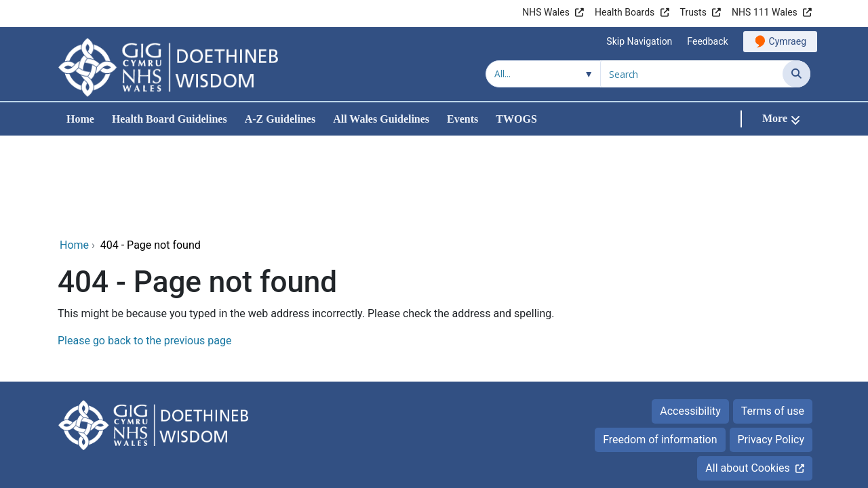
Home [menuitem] (80, 119)
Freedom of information (660, 349)
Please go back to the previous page (144, 250)
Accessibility (690, 320)
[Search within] (543, 74)
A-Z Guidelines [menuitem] (280, 119)
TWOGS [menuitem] (516, 119)
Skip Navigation (639, 41)
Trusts (693, 12)
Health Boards (625, 12)
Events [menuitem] (462, 119)
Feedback (707, 41)
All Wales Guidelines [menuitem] (381, 119)
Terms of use (773, 320)
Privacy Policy (771, 349)
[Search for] (692, 74)
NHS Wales (546, 12)
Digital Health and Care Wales (725, 447)
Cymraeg (788, 41)
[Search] (796, 74)
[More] (781, 119)
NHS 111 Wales (765, 12)
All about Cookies (747, 377)
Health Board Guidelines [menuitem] (170, 119)
